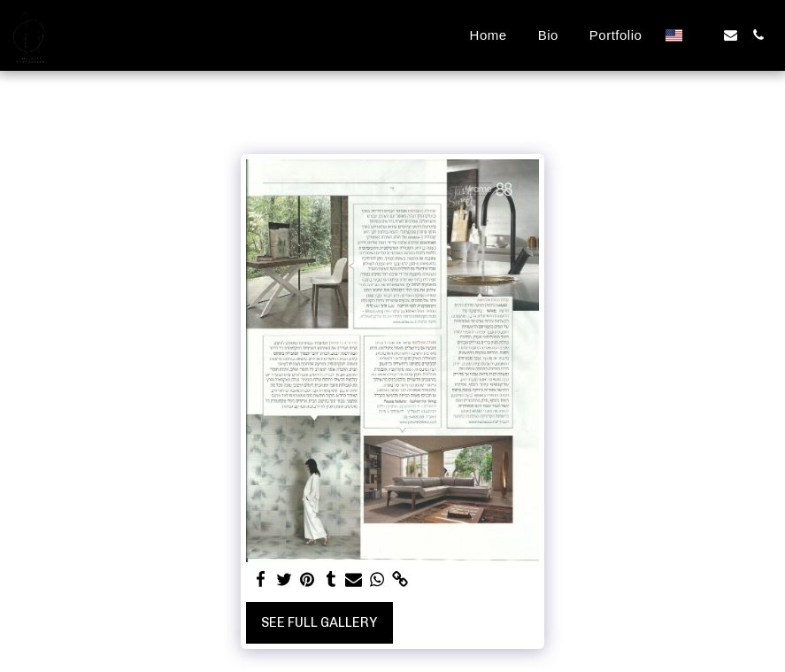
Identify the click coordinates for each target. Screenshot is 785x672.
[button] (703, 35)
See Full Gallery (319, 622)
